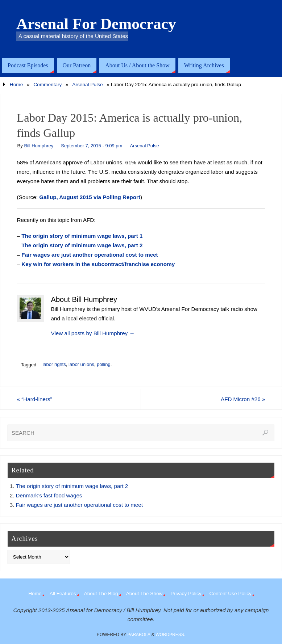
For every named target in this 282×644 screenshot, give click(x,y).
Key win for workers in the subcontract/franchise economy (98, 264)
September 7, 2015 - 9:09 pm (92, 146)
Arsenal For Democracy (96, 24)
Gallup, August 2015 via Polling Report (90, 197)
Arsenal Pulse (87, 85)
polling (104, 364)
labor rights (54, 364)
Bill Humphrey (39, 146)
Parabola (139, 635)
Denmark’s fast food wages (49, 495)
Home (16, 85)
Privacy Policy (186, 594)
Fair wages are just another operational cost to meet (90, 255)
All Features (63, 594)
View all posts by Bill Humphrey (93, 333)
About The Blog (101, 594)
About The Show (144, 594)
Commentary (47, 85)
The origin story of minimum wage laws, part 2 (82, 245)
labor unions (81, 364)
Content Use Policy (231, 594)
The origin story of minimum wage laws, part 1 (82, 236)
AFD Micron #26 (243, 399)
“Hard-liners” (35, 399)
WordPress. (170, 635)
